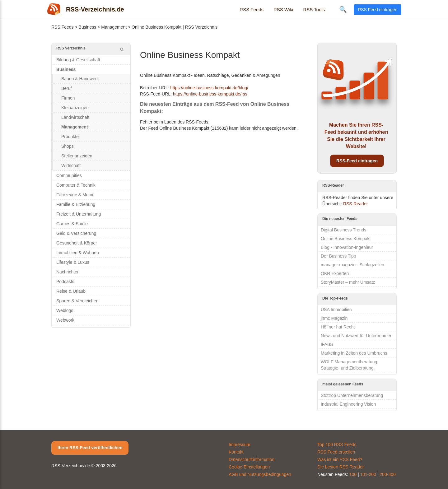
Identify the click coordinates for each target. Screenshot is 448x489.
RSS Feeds (252, 9)
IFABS (327, 344)
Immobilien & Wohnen (78, 253)
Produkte (70, 137)
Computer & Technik (76, 185)
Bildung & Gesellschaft (78, 60)
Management (114, 27)
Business (88, 27)
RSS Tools (314, 9)
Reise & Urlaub (71, 291)
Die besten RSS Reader (341, 467)
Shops (68, 146)
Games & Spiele (72, 224)
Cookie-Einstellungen (249, 467)
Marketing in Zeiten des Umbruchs (354, 353)
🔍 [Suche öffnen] (343, 9)
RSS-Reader (355, 204)
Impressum (239, 445)
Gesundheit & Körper (77, 243)
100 (353, 474)
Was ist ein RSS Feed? (340, 459)
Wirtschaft (71, 165)
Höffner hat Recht (338, 327)
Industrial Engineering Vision (348, 404)
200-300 (387, 474)
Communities (69, 175)
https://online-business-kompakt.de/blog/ (209, 88)
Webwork (65, 320)
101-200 (368, 474)
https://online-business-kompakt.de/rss (210, 94)
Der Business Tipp (338, 256)
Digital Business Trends (343, 230)
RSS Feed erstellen (336, 452)
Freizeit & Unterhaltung (79, 214)
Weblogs (65, 310)
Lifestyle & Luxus (73, 262)
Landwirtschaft (75, 117)
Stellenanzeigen (77, 156)
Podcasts (65, 282)
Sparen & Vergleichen (77, 301)
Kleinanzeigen (75, 108)
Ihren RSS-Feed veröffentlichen (90, 448)
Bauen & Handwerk (80, 79)
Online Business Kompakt (346, 239)
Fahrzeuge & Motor (75, 195)
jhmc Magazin (334, 318)
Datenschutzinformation (252, 459)
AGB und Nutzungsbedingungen (260, 474)
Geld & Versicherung (76, 233)
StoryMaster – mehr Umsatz (348, 282)
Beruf (66, 88)
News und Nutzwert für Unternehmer (356, 336)
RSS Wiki (283, 9)
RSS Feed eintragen (378, 10)
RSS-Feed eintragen (357, 161)
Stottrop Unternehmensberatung (352, 395)
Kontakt (236, 452)
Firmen (68, 98)
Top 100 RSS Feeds (337, 445)
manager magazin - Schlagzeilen (352, 265)
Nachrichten (68, 272)
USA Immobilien (336, 310)
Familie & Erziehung (76, 204)
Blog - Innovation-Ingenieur (347, 247)
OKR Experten (335, 273)
